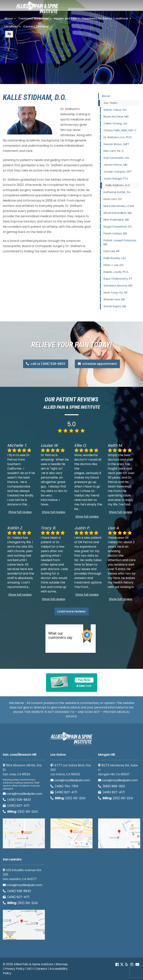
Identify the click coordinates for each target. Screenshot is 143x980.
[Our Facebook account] (117, 965)
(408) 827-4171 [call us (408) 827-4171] (16, 806)
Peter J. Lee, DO (114, 265)
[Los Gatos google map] (71, 833)
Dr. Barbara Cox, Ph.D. (118, 137)
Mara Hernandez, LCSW (119, 206)
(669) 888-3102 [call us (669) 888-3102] (112, 786)
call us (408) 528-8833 (46, 364)
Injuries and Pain (67, 20)
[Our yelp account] (126, 965)
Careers (41, 969)
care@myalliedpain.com (23, 794)
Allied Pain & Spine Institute (33, 964)
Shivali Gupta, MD (115, 306)
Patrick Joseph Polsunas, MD (120, 242)
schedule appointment (97, 364)
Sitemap (62, 964)
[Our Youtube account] (137, 965)
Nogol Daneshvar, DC (118, 227)
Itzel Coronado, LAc (116, 158)
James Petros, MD (116, 165)
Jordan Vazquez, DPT (118, 172)
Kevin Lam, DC (113, 199)
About (10, 20)
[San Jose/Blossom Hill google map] (24, 833)
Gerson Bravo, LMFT (116, 144)
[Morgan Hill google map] (119, 833)
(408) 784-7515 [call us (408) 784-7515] (64, 786)
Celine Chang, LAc (116, 123)
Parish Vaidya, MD (115, 233)
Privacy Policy (15, 969)
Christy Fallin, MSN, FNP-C (120, 130)
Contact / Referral (38, 28)
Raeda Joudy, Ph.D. (116, 272)
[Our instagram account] (132, 965)
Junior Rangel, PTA (116, 179)
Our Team (111, 103)
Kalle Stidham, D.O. (118, 185)
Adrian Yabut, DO (115, 110)
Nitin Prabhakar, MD (116, 220)
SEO (30, 969)
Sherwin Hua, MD (114, 299)
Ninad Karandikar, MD (118, 213)
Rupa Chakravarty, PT (118, 279)
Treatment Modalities (35, 20)
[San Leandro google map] (24, 925)
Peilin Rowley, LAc (115, 258)
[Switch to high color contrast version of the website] (9, 34)
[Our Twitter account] (122, 965)
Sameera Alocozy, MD (118, 286)
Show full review (20, 512)
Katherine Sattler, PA (117, 192)
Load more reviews (71, 611)
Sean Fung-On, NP (116, 292)
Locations (13, 28)
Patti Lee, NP (112, 251)
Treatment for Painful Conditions (107, 20)
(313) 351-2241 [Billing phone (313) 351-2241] (20, 812)
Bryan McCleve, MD (116, 117)
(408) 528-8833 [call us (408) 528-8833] (17, 800)
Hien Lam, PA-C (114, 151)
